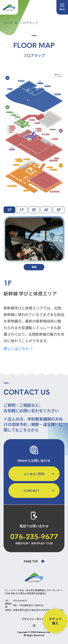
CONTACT (32, 491)
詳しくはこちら (16, 348)
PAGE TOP (34, 561)
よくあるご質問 (34, 474)
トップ (8, 23)
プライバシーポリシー (34, 619)
